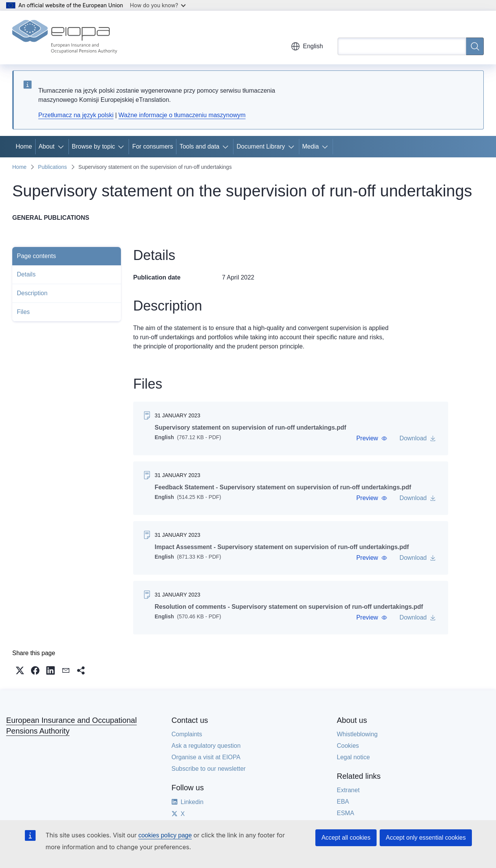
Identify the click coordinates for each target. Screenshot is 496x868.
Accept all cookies (346, 838)
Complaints (187, 734)
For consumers (153, 146)
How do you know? (158, 5)
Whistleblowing (357, 734)
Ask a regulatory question (206, 746)
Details (26, 274)
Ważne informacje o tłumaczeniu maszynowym (182, 115)
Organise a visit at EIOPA (206, 757)
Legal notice (353, 757)
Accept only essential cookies (426, 838)
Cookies (348, 746)
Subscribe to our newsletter (209, 769)
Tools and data (199, 146)
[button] (372, 438)
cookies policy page (165, 835)
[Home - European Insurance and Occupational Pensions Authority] (65, 38)
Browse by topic (94, 146)
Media (311, 146)
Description (32, 293)
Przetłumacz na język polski (76, 115)
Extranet (348, 790)
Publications (52, 167)
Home (24, 146)
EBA (343, 802)
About (47, 146)
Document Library (261, 146)
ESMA (345, 813)
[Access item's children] (62, 147)
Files (23, 312)
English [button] (307, 46)
